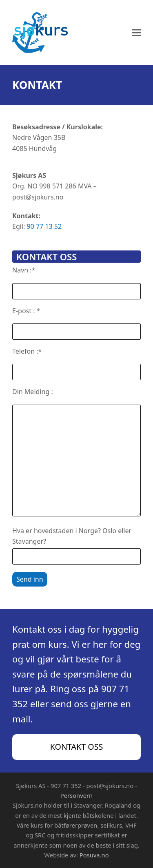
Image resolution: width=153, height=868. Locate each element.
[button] (136, 33)
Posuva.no (94, 855)
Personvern (76, 795)
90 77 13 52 (44, 226)
